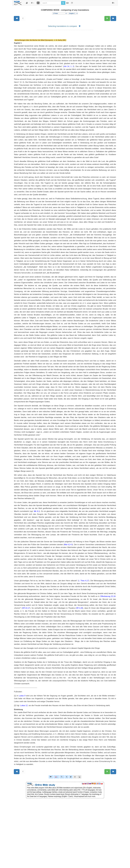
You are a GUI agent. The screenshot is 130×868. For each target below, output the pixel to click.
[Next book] (113, 18)
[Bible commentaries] (51, 777)
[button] (27, 3)
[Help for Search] (72, 3)
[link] (71, 777)
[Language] (56, 777)
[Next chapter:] (107, 18)
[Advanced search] (67, 777)
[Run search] (63, 3)
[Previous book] (17, 18)
